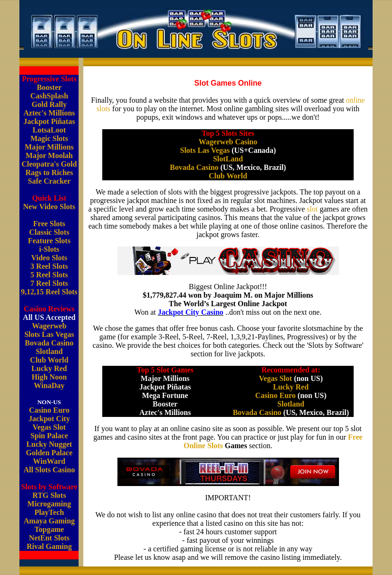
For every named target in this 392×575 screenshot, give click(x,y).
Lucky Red (49, 368)
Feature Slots (49, 241)
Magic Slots (49, 138)
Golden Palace (49, 453)
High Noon (49, 377)
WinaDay (49, 385)
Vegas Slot (49, 427)
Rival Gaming (49, 546)
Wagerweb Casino (228, 142)
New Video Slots (49, 207)
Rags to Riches (49, 172)
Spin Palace (49, 436)
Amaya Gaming (49, 521)
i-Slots (49, 249)
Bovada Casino (49, 343)
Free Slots (49, 224)
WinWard (49, 461)
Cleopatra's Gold (49, 164)
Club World (49, 360)
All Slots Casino (49, 470)
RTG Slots (49, 495)
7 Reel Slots (49, 283)
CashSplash (49, 96)
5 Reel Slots (49, 275)
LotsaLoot (49, 130)
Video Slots (49, 258)
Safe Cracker (49, 181)
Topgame (49, 529)
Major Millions (49, 147)
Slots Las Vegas (49, 334)
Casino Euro (49, 410)
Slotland (49, 351)
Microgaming (49, 504)
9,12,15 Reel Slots (49, 292)
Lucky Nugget (49, 444)
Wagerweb (49, 326)
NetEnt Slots (49, 538)
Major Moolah (49, 155)
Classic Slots (49, 232)
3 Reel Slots (49, 266)
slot (312, 209)
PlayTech (49, 512)
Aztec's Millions (49, 113)
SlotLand (228, 159)
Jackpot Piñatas (49, 121)
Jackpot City (49, 419)
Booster (49, 87)
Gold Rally (49, 104)
